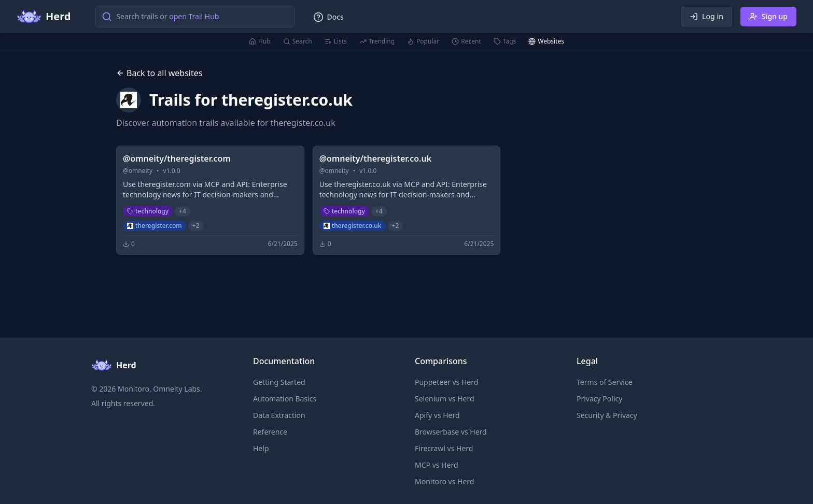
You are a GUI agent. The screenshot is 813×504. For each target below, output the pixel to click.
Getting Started (279, 382)
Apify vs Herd (437, 415)
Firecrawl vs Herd (444, 448)
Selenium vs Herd (445, 399)
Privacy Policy (599, 399)
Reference (270, 432)
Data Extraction (279, 415)
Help (261, 448)
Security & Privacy (607, 415)
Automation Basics (285, 399)
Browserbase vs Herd (451, 432)
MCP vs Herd (437, 465)
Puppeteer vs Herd (446, 382)
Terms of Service (605, 382)
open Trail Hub (194, 16)
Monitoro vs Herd (444, 481)
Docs (328, 17)
